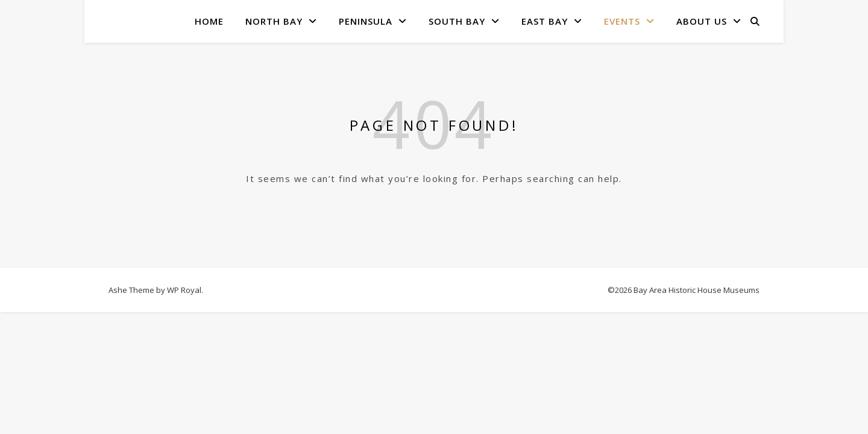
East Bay (545, 21)
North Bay (274, 21)
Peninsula (366, 21)
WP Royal (184, 290)
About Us (702, 21)
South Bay (457, 21)
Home (209, 21)
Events (622, 21)
